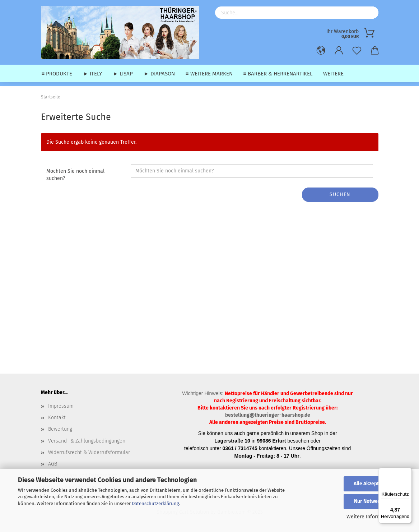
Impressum (61, 406)
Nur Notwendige (372, 501)
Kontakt (57, 418)
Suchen (340, 195)
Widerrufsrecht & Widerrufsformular (89, 452)
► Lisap (123, 74)
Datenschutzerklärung (155, 503)
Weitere (333, 74)
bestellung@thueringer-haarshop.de (268, 415)
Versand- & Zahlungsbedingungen (87, 441)
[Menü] (408, 472)
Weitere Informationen (373, 517)
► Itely (92, 74)
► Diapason (159, 74)
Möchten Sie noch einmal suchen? (75, 175)
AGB (53, 464)
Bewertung (60, 429)
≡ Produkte (57, 74)
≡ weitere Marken (209, 74)
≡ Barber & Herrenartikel (278, 74)
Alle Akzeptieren (372, 484)
